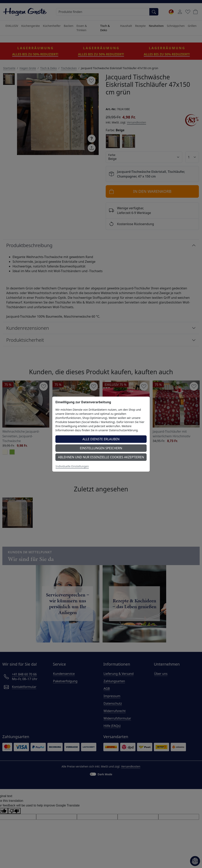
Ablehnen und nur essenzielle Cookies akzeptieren (101, 457)
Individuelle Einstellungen (72, 466)
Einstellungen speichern (101, 448)
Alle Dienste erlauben (101, 439)
